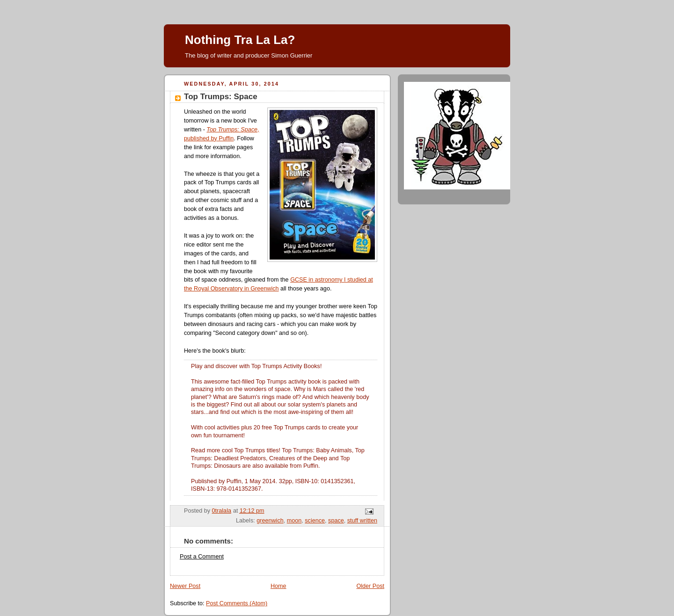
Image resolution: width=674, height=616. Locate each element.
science (315, 521)
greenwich (270, 521)
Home (278, 586)
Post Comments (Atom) (237, 603)
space (336, 521)
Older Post (370, 586)
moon (294, 521)
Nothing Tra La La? (240, 40)
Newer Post (185, 586)
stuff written (362, 521)
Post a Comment (202, 557)
